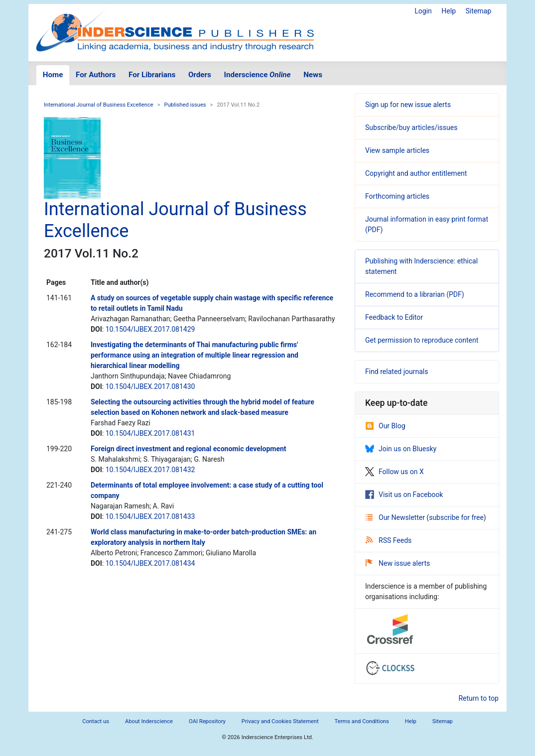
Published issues (185, 105)
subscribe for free (456, 517)
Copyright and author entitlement (416, 173)
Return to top (478, 698)
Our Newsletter (396, 517)
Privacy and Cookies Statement (280, 721)
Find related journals (397, 372)
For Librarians (152, 75)
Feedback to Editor (394, 317)
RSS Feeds (389, 540)
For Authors (96, 75)
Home (53, 75)
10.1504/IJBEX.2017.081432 (150, 470)
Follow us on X (395, 472)
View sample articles (397, 150)
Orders (200, 75)
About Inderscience (149, 721)
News (313, 75)
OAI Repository (207, 721)
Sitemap (478, 11)
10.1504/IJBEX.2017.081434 (150, 563)
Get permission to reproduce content (422, 340)
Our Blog (385, 426)
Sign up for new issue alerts (408, 105)
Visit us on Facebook (404, 495)
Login (423, 11)
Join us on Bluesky (401, 449)
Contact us (96, 721)
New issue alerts (398, 563)
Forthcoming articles (397, 196)
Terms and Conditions (362, 721)
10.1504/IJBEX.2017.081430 (150, 386)
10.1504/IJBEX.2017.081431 (150, 433)
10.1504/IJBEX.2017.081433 (150, 516)
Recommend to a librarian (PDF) (415, 294)
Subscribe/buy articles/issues (411, 127)
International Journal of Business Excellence (99, 105)
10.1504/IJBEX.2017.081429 (150, 329)
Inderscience (258, 75)
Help (449, 11)
